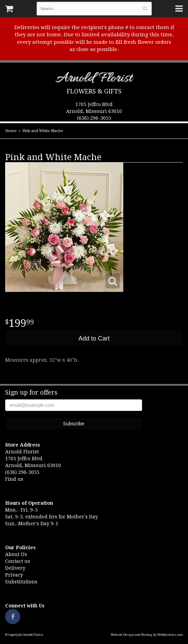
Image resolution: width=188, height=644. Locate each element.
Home (11, 131)
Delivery (15, 568)
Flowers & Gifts (94, 91)
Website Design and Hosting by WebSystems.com (147, 635)
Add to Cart (94, 338)
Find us (14, 479)
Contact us (18, 561)
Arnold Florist (94, 80)
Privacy (14, 575)
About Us (16, 554)
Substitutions (21, 582)
